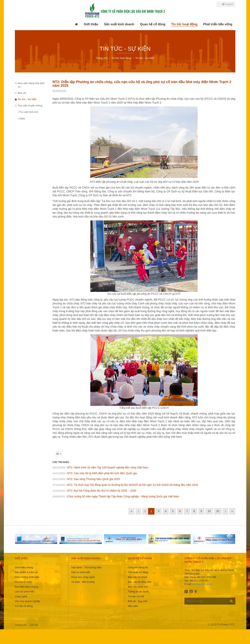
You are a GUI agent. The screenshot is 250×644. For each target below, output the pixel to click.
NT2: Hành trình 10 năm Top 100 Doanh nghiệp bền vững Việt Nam (100, 467)
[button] (91, 24)
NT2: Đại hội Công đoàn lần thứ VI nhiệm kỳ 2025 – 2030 (94, 491)
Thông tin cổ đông (138, 572)
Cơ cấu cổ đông (24, 606)
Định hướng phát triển (27, 577)
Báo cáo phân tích (138, 587)
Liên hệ (34, 625)
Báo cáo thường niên (140, 582)
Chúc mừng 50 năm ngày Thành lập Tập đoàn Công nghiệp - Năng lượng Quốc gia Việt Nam (116, 496)
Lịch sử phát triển (25, 592)
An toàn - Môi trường (83, 582)
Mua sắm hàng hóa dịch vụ (31, 85)
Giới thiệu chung (24, 567)
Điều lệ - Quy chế (137, 601)
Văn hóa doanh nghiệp (28, 601)
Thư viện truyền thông (30, 106)
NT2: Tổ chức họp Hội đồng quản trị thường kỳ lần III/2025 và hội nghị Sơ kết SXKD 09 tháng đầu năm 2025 (125, 485)
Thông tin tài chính (138, 592)
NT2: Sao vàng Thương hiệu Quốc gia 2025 (86, 479)
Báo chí (22, 93)
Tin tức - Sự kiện (27, 99)
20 (218, 511)
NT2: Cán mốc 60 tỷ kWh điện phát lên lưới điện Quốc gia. (95, 473)
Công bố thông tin (138, 567)
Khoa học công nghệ (83, 577)
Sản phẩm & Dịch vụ (26, 572)
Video (21, 119)
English (228, 4)
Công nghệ (21, 596)
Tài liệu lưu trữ (136, 596)
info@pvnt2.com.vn (202, 584)
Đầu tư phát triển (81, 572)
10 (209, 511)
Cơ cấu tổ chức (24, 582)
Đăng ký (231, 601)
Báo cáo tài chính (137, 577)
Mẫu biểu (133, 606)
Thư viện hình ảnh (28, 112)
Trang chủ (21, 625)
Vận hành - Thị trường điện (86, 567)
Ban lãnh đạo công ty (27, 587)
